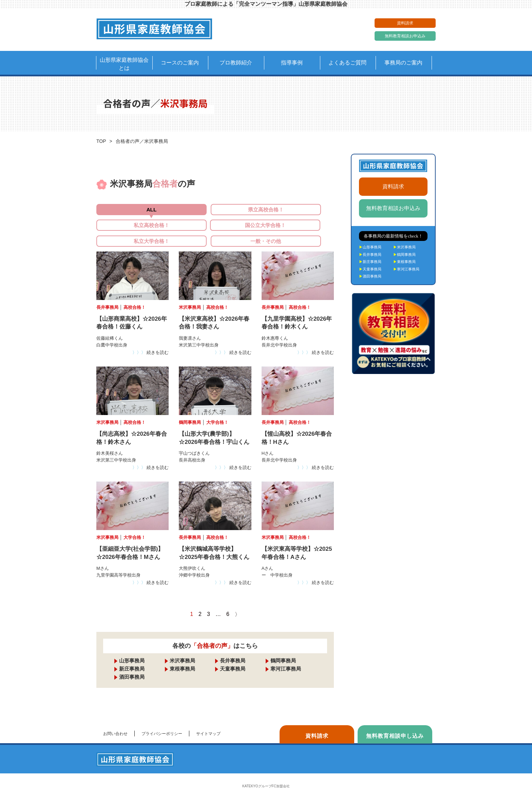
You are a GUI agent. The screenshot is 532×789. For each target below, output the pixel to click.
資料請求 (405, 23)
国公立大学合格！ (135, 229)
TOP (101, 141)
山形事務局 (132, 652)
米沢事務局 (182, 652)
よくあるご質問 (347, 63)
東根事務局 (182, 660)
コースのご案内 (180, 63)
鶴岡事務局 (283, 652)
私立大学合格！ (215, 229)
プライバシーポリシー (162, 725)
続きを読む (151, 344)
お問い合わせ (115, 725)
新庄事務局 (132, 660)
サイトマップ (208, 725)
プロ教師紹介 (236, 63)
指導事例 (292, 63)
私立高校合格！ (296, 210)
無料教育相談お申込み (405, 36)
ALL (135, 210)
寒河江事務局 (286, 660)
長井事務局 (233, 652)
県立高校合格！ (215, 210)
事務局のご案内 (403, 63)
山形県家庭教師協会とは (124, 64)
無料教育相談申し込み (395, 727)
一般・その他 (296, 229)
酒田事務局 (132, 668)
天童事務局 (233, 660)
